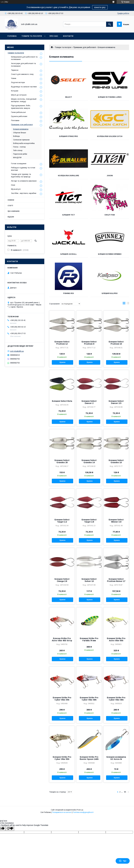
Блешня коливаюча (21, 129)
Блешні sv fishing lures (110, 97)
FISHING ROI (69, 293)
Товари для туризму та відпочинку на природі (21, 175)
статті (10, 205)
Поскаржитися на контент (62, 812)
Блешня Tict (69, 215)
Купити (62, 362)
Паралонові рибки (20, 154)
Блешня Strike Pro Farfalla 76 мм (89, 639)
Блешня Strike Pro (69, 136)
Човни (14, 78)
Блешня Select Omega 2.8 (62, 580)
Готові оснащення (19, 164)
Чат (123, 861)
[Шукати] (110, 24)
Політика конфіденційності (83, 812)
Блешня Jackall (69, 254)
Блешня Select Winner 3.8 (116, 521)
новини (11, 200)
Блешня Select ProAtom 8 (89, 343)
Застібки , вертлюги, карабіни (24, 193)
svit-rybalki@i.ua (17, 351)
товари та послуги (32, 36)
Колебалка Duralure (69, 176)
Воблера (16, 136)
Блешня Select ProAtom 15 (116, 343)
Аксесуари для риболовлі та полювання (23, 65)
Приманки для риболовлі (85, 47)
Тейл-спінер (18, 150)
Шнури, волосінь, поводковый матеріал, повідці (24, 100)
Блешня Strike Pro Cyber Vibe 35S (62, 699)
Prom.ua (80, 810)
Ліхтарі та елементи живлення (24, 181)
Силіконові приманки (21, 140)
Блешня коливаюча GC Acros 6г (116, 758)
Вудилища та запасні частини (24, 87)
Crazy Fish (110, 215)
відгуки (11, 217)
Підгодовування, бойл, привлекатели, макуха (21, 107)
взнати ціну (100, 7)
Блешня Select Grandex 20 (62, 461)
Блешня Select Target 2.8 (89, 521)
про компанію (14, 211)
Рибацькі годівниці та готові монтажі (23, 169)
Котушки (15, 91)
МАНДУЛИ (17, 158)
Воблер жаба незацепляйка (24, 143)
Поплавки (15, 120)
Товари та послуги (63, 47)
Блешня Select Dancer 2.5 (116, 402)
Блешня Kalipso (110, 293)
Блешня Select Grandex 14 (89, 461)
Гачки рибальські (18, 112)
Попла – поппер (19, 147)
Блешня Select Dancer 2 (89, 402)
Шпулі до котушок (19, 95)
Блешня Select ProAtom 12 (62, 343)
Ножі (13, 185)
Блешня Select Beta (62, 401)
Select (69, 97)
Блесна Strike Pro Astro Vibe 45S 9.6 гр (62, 639)
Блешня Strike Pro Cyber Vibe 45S (116, 699)
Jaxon (110, 176)
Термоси (15, 70)
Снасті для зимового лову (22, 74)
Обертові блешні (20, 133)
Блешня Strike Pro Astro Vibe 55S (116, 639)
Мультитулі (16, 189)
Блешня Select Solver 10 (89, 580)
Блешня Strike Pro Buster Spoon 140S (89, 758)
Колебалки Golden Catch (110, 136)
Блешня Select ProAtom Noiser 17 (116, 580)
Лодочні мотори (18, 82)
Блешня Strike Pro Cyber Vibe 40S (89, 699)
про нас (54, 36)
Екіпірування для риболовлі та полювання (24, 58)
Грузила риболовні (19, 116)
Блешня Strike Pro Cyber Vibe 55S (62, 758)
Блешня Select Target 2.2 (62, 521)
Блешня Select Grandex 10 (116, 461)
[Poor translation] (10, 829)
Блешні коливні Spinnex (110, 254)
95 (125, 792)
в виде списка (128, 304)
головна (12, 36)
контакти (68, 36)
